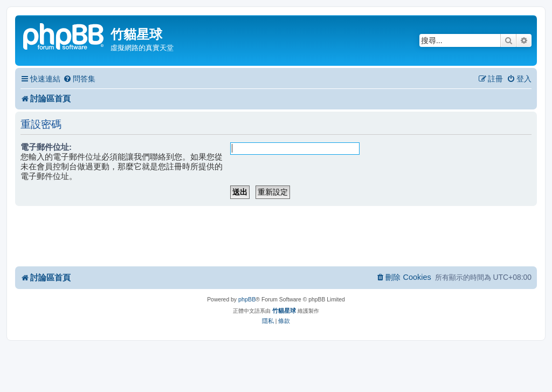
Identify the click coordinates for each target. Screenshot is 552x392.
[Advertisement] (276, 236)
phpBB (247, 299)
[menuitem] (79, 79)
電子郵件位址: (46, 147)
